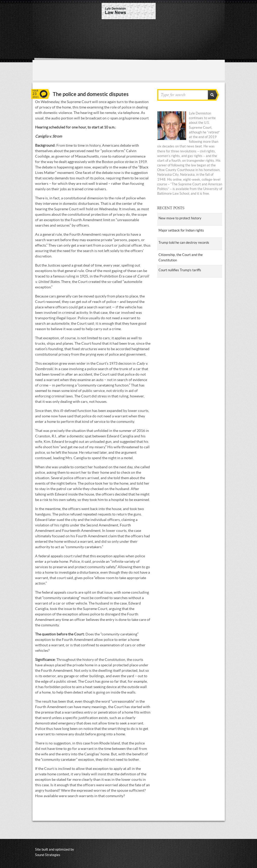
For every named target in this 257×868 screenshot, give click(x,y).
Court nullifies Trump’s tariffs (180, 270)
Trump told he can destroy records (184, 243)
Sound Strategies (48, 855)
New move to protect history (180, 218)
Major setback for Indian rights (181, 230)
